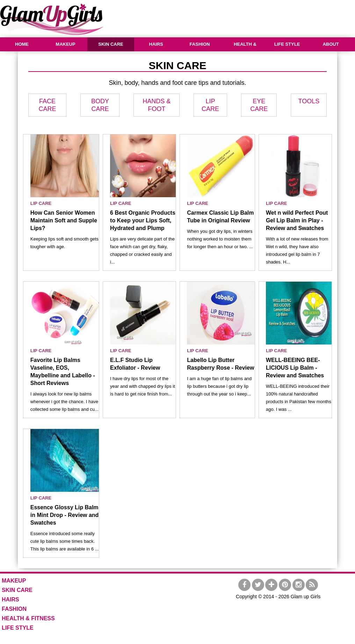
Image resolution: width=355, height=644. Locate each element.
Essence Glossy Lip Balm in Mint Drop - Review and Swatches (65, 515)
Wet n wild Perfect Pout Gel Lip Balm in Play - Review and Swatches (297, 220)
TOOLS (309, 101)
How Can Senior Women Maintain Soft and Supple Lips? (64, 220)
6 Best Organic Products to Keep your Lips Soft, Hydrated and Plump (143, 220)
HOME (22, 44)
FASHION (200, 44)
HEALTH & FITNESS (244, 51)
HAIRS (156, 44)
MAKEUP (65, 44)
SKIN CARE (111, 44)
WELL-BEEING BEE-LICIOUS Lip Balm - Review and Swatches (295, 368)
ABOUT (331, 44)
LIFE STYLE (287, 44)
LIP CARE (41, 203)
